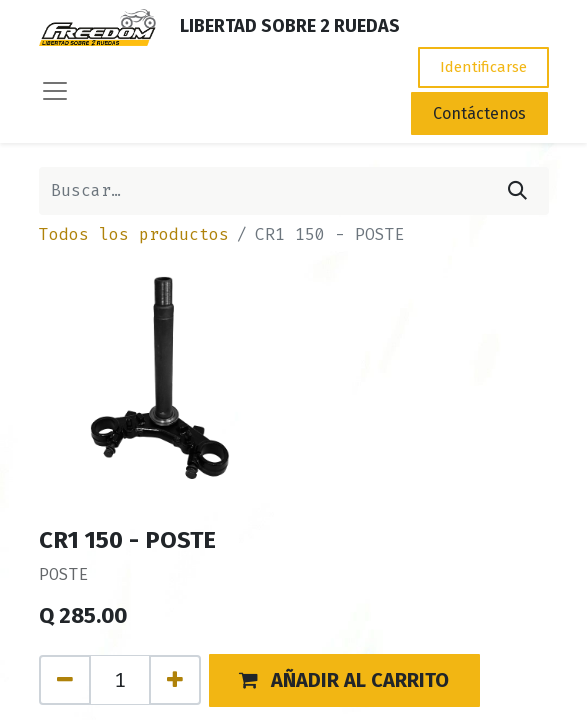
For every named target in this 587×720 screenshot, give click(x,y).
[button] (345, 680)
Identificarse (483, 67)
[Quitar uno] (65, 680)
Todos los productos (134, 234)
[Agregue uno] (175, 680)
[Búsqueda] (517, 191)
